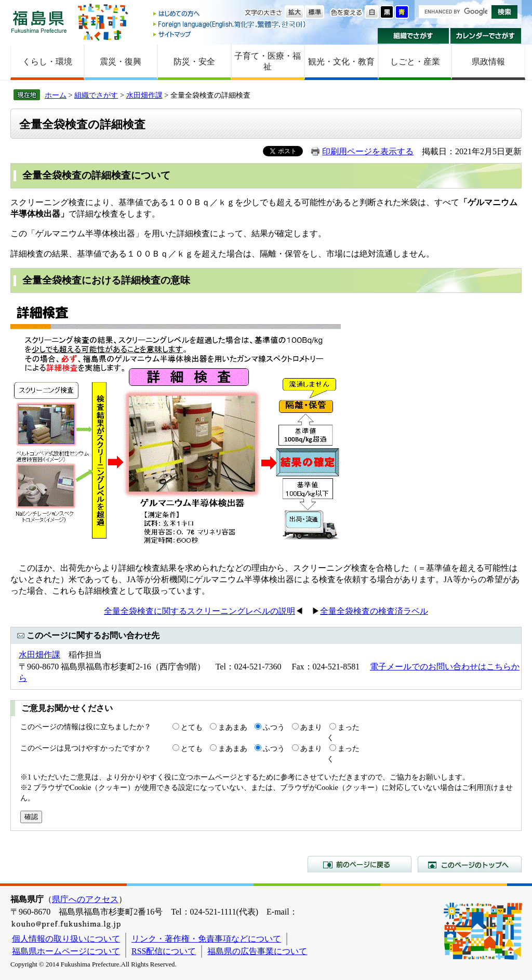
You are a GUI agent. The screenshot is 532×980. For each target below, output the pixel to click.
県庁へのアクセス (85, 899)
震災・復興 (121, 62)
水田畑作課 (144, 95)
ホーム (56, 95)
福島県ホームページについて (66, 951)
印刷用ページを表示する (368, 151)
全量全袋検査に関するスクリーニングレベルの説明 (199, 611)
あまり (311, 727)
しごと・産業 (415, 62)
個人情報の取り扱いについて (66, 939)
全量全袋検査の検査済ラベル (374, 611)
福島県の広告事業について (257, 951)
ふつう (274, 727)
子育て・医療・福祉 (268, 61)
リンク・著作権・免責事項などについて (206, 939)
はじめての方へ (230, 14)
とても (192, 727)
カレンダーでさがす (486, 36)
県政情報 (488, 62)
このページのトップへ (470, 864)
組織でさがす (413, 36)
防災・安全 (194, 62)
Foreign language (230, 24)
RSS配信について (164, 951)
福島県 (39, 22)
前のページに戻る (360, 864)
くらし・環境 (47, 62)
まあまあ (233, 727)
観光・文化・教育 (341, 62)
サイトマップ (230, 34)
